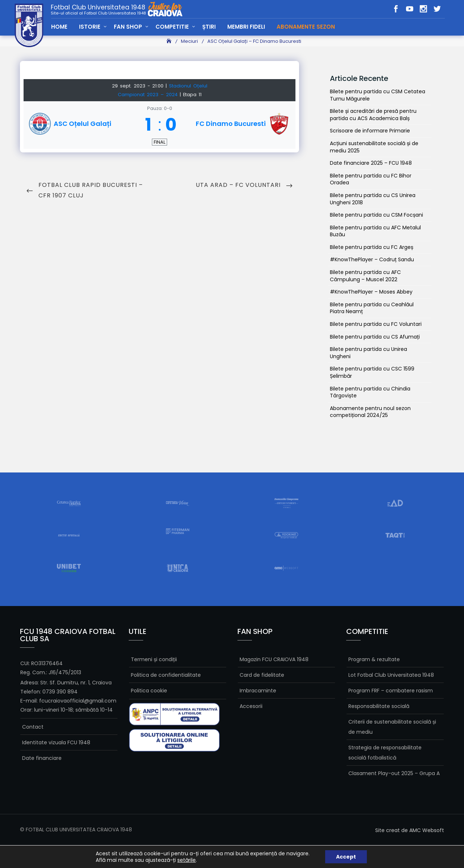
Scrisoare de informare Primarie (370, 131)
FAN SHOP (128, 27)
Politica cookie (149, 691)
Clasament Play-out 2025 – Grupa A (394, 773)
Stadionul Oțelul (188, 86)
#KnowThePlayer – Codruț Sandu (372, 259)
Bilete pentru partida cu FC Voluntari (376, 324)
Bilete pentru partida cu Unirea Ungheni (368, 353)
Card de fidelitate (262, 675)
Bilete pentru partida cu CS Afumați (375, 337)
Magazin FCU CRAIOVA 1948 (274, 659)
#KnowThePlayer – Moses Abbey (371, 292)
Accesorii (251, 706)
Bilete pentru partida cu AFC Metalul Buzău (375, 231)
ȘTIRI (209, 27)
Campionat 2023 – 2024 (149, 95)
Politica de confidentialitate (166, 675)
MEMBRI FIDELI (246, 27)
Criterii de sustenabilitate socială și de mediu (392, 727)
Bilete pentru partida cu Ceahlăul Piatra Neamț (372, 308)
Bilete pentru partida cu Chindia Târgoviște (370, 392)
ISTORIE (90, 27)
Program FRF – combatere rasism (391, 691)
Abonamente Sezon (306, 27)
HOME (59, 27)
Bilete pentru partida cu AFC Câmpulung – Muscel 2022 (365, 276)
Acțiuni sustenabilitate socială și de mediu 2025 (374, 147)
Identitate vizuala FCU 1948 (56, 742)
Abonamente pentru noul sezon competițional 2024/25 (370, 412)
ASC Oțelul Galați (82, 124)
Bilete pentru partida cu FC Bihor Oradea (371, 179)
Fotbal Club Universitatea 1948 (98, 9)
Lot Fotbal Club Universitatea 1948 (391, 675)
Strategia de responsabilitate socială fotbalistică (385, 753)
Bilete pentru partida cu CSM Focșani (376, 215)
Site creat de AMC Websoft (410, 830)
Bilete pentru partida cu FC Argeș (372, 247)
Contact (33, 727)
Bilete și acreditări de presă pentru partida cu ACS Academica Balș (373, 115)
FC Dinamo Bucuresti (231, 124)
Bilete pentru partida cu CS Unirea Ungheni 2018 (373, 199)
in (423, 9)
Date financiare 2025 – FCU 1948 (371, 163)
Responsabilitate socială (379, 706)
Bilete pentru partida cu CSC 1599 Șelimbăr (372, 372)
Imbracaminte (258, 691)
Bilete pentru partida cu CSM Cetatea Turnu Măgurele (378, 95)
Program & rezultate (374, 659)
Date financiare (42, 758)
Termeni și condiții (154, 659)
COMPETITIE (172, 27)
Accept (346, 857)
